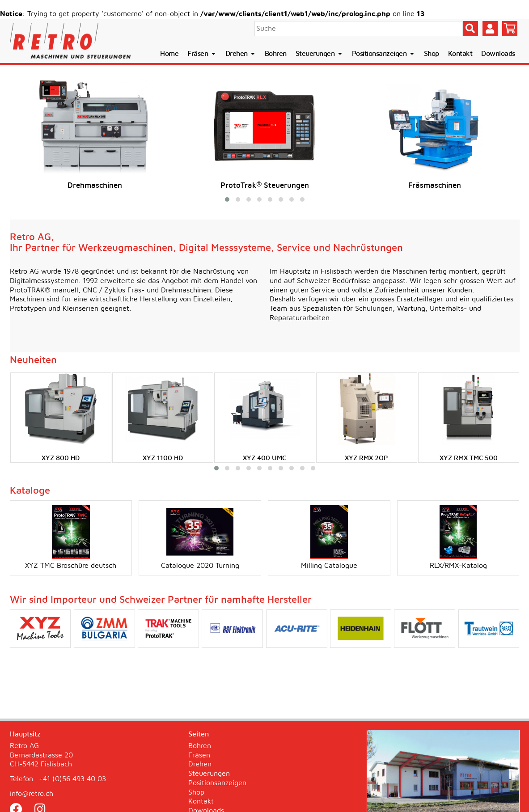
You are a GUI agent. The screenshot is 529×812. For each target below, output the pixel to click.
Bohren (276, 54)
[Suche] (359, 29)
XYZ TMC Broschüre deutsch (71, 537)
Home (169, 54)
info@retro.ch (32, 794)
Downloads (498, 54)
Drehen (241, 54)
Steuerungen (319, 54)
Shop (432, 54)
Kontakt (460, 54)
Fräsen (202, 54)
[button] (227, 199)
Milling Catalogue (329, 537)
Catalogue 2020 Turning (200, 537)
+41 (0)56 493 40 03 (72, 779)
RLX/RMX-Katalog (458, 537)
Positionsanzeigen (383, 54)
